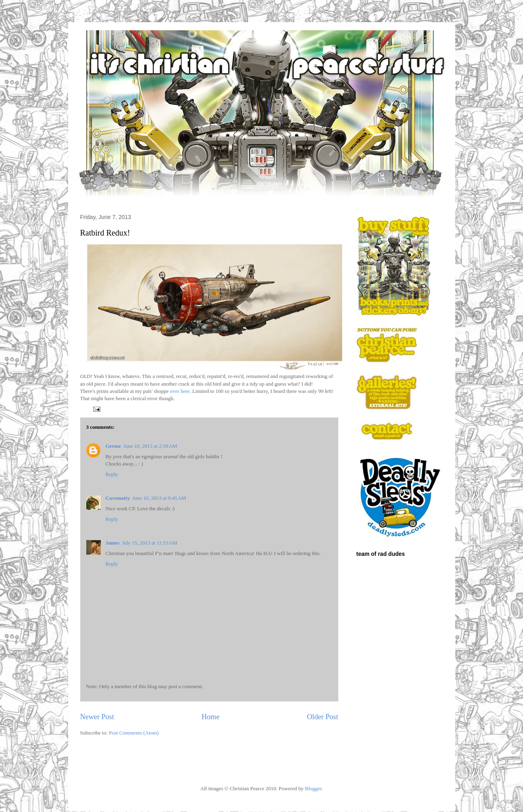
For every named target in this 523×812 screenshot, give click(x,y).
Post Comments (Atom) (134, 733)
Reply (112, 474)
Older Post (322, 717)
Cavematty (118, 498)
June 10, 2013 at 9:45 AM (159, 498)
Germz (113, 446)
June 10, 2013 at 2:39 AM (150, 446)
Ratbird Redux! (105, 233)
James (113, 543)
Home (210, 717)
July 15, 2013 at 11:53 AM (149, 543)
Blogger (313, 788)
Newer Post (97, 717)
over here (180, 391)
